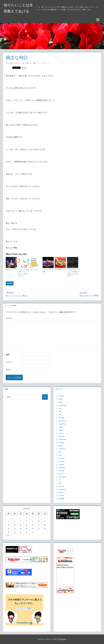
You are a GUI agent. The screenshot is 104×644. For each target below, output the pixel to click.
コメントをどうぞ (43, 63)
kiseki (61, 446)
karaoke (62, 436)
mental (61, 471)
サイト (8, 370)
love (60, 455)
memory (62, 467)
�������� (69, 587)
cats (60, 411)
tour (60, 483)
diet (60, 415)
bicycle (61, 396)
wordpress (63, 489)
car (60, 408)
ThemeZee (63, 639)
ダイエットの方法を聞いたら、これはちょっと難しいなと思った (23, 273)
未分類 (61, 499)
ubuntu (62, 486)
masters (62, 461)
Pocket (24, 68)
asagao (28, 63)
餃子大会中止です (60, 270)
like (60, 452)
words (61, 492)
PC (60, 480)
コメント (9, 318)
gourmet (62, 421)
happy (61, 430)
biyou (61, 399)
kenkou (61, 443)
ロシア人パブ (34, 270)
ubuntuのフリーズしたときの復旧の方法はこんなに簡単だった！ (73, 273)
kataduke (62, 439)
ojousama (62, 477)
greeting (62, 424)
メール (9, 362)
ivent (61, 433)
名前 (8, 355)
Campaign (63, 405)
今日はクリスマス (11, 270)
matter (10, 283)
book (61, 402)
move (61, 474)
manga (61, 458)
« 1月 (7, 536)
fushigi (61, 418)
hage (61, 427)
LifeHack (62, 449)
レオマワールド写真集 (48, 271)
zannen (61, 495)
